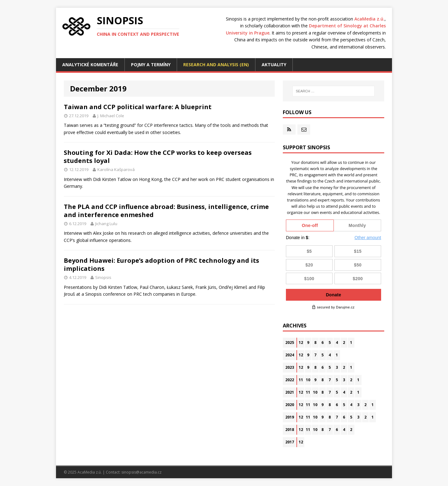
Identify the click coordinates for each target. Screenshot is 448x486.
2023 (290, 367)
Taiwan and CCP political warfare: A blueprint (138, 107)
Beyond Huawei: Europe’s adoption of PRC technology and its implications (161, 264)
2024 (290, 355)
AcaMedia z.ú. (369, 19)
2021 (290, 392)
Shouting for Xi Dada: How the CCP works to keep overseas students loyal (158, 157)
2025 (290, 343)
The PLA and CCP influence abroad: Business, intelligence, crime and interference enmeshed (166, 211)
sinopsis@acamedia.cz (141, 472)
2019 (290, 417)
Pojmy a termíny (151, 65)
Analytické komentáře (90, 65)
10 (308, 380)
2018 (290, 430)
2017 (290, 442)
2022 (290, 380)
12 (301, 343)
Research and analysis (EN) (216, 65)
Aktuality (274, 65)
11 (301, 380)
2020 (290, 405)
